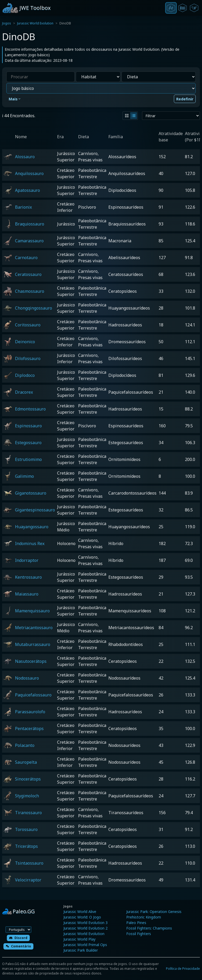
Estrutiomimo (28, 459)
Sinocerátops (28, 779)
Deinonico (25, 342)
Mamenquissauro (32, 611)
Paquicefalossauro (33, 695)
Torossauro (26, 829)
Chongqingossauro (34, 308)
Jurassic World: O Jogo (82, 917)
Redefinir (185, 99)
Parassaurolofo (30, 712)
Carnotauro (26, 258)
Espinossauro (28, 426)
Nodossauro (27, 678)
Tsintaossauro (29, 863)
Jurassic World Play (79, 939)
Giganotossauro (31, 493)
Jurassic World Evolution (35, 23)
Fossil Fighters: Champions (149, 928)
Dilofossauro (28, 358)
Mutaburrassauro (33, 644)
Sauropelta (26, 762)
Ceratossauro (28, 274)
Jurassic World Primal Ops (85, 945)
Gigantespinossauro (35, 510)
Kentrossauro (28, 577)
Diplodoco (25, 375)
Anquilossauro (29, 173)
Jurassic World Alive (80, 912)
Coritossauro (28, 325)
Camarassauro (29, 241)
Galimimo (24, 476)
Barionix (23, 207)
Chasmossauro (30, 291)
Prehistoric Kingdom (144, 917)
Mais (15, 99)
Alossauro (25, 157)
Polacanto (25, 745)
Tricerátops (26, 846)
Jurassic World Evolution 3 (85, 923)
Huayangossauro (32, 527)
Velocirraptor (28, 880)
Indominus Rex (30, 543)
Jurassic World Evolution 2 (85, 928)
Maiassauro (27, 594)
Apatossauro (27, 190)
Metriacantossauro (34, 628)
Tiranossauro (28, 813)
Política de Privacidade (183, 969)
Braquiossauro (30, 224)
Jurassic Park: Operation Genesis (154, 912)
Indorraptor (27, 560)
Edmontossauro (30, 409)
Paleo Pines (136, 923)
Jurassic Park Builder (81, 950)
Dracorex (24, 392)
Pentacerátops (29, 728)
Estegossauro (28, 443)
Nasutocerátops (31, 661)
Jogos (7, 23)
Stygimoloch (27, 796)
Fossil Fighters (139, 934)
